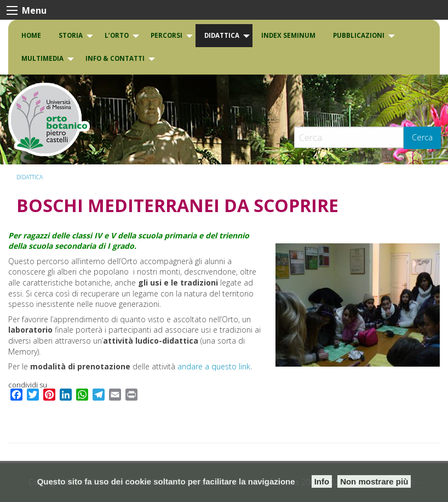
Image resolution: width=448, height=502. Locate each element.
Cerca (422, 137)
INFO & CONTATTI (115, 58)
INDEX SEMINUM (288, 35)
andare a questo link (214, 366)
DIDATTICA (222, 35)
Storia (71, 35)
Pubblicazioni (359, 35)
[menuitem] (31, 36)
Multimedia (42, 58)
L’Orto (117, 35)
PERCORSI (166, 35)
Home (31, 35)
